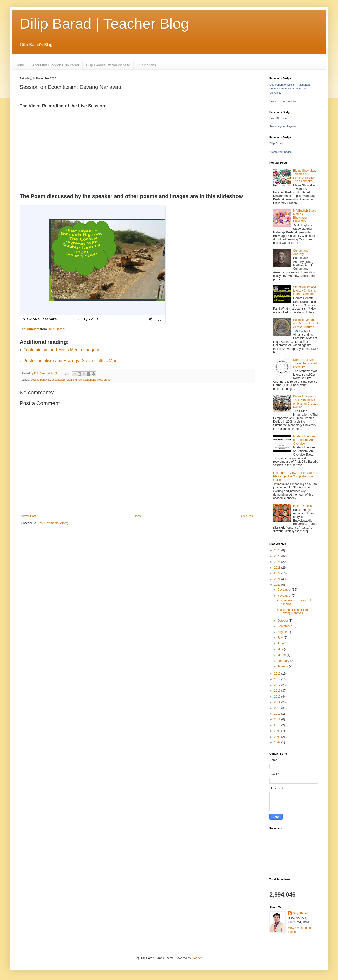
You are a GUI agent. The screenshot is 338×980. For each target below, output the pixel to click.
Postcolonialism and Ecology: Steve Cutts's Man (70, 361)
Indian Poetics (302, 506)
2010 (278, 725)
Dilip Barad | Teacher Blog (104, 24)
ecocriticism (59, 380)
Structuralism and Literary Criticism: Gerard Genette (305, 291)
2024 (278, 562)
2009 (278, 731)
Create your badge (281, 152)
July (281, 638)
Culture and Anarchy (301, 252)
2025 (278, 556)
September (285, 626)
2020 (278, 585)
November (285, 596)
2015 (278, 697)
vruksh (108, 380)
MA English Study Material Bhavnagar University (305, 216)
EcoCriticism (30, 329)
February (284, 661)
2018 (278, 679)
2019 (278, 674)
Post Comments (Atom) (53, 523)
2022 (278, 573)
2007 (278, 742)
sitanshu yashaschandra (81, 380)
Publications (147, 65)
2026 (278, 550)
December (285, 590)
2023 (278, 568)
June (281, 643)
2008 (278, 737)
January (283, 666)
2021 (278, 579)
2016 (278, 691)
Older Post (247, 516)
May (281, 649)
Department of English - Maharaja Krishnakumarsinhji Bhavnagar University (290, 89)
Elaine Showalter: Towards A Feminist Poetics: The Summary (305, 176)
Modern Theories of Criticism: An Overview (304, 440)
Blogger (197, 958)
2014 (278, 702)
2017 (278, 685)
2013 (278, 708)
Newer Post (28, 516)
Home (20, 65)
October (283, 621)
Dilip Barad (56, 329)
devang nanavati (41, 380)
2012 (278, 714)
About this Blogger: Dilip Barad (55, 65)
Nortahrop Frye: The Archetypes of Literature (305, 363)
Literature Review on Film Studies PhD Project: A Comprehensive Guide (295, 477)
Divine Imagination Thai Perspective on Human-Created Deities (306, 402)
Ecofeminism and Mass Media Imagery (61, 350)
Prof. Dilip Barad (279, 118)
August (283, 632)
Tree (100, 380)
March (282, 655)
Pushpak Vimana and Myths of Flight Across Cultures (306, 324)
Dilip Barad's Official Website (108, 65)
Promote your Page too (283, 101)
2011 (278, 719)
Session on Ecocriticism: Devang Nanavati (293, 611)
